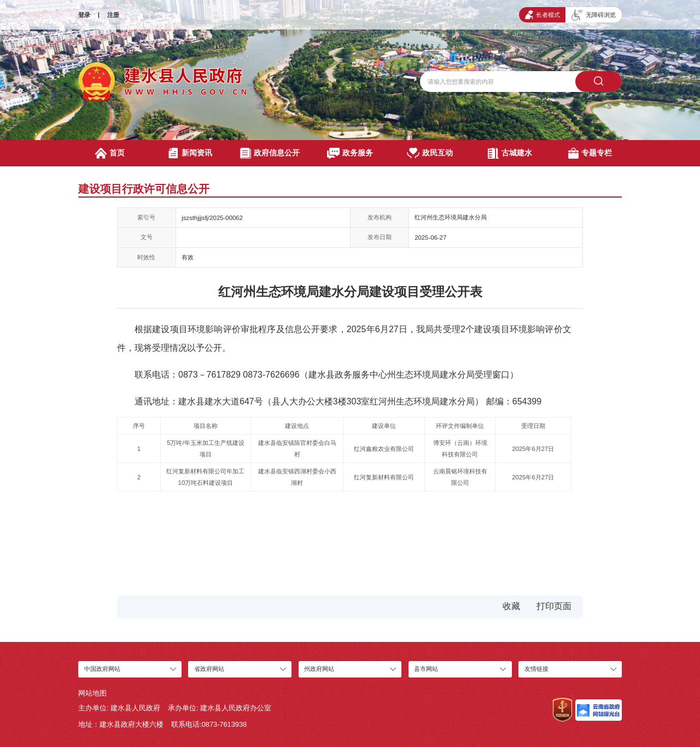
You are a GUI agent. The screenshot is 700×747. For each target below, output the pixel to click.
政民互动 (430, 153)
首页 (110, 153)
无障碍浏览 (594, 15)
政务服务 (350, 153)
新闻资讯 (190, 153)
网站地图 (92, 693)
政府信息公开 (270, 153)
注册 (113, 15)
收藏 (511, 606)
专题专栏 (590, 153)
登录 (84, 15)
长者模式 (542, 15)
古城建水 (510, 153)
